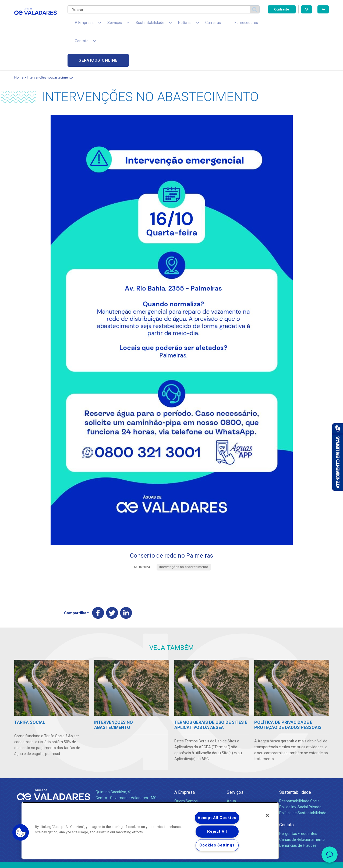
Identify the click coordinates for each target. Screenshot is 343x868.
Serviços (235, 758)
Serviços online (298, 24)
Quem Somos (186, 767)
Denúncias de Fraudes (298, 811)
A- (323, 9)
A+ (307, 9)
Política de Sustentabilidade (303, 778)
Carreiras (193, 24)
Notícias (182, 790)
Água (231, 767)
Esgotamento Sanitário (246, 773)
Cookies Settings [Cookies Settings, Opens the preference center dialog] (217, 845)
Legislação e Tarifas (244, 778)
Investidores (185, 778)
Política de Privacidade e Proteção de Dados (172, 860)
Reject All (217, 832)
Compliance (184, 773)
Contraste (282, 9)
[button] (21, 832)
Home (19, 42)
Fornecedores (222, 24)
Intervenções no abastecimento (50, 42)
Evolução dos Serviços (246, 784)
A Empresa (185, 758)
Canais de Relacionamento (302, 805)
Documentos (238, 790)
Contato (287, 790)
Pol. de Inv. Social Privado (300, 773)
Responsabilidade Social (300, 767)
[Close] (267, 815)
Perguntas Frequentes (298, 799)
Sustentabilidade (295, 758)
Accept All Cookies (217, 818)
